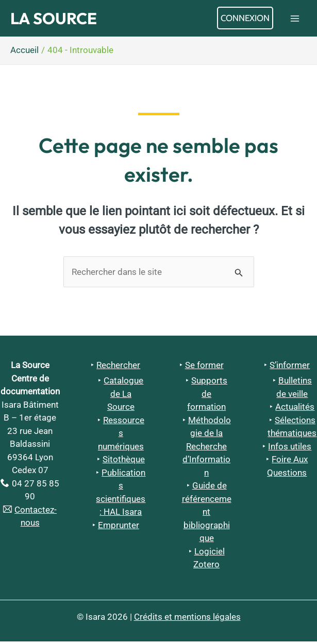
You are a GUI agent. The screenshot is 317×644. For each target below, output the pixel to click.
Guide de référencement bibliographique (207, 514)
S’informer (290, 368)
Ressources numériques (121, 436)
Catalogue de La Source (123, 396)
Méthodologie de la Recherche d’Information (207, 449)
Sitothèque (124, 462)
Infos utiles (290, 449)
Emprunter (119, 528)
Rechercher (118, 368)
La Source (60, 20)
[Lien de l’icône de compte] (245, 20)
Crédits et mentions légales (187, 619)
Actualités (295, 409)
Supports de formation (207, 396)
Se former (204, 368)
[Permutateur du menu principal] (295, 20)
